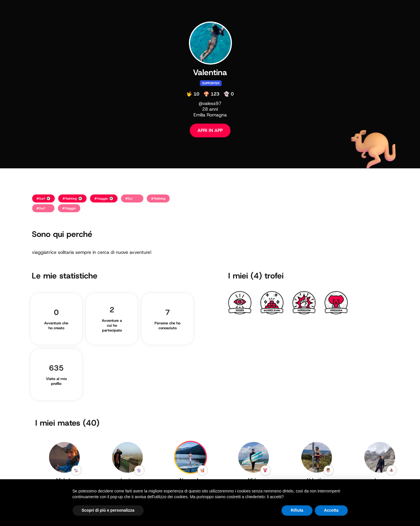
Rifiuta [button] (297, 510)
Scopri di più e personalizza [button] (108, 510)
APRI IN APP (210, 130)
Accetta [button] (331, 510)
